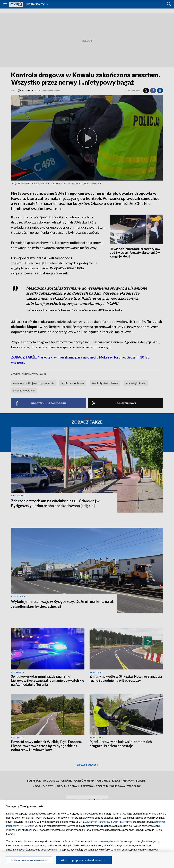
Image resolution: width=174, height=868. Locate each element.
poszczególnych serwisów (108, 841)
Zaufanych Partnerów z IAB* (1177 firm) (108, 822)
